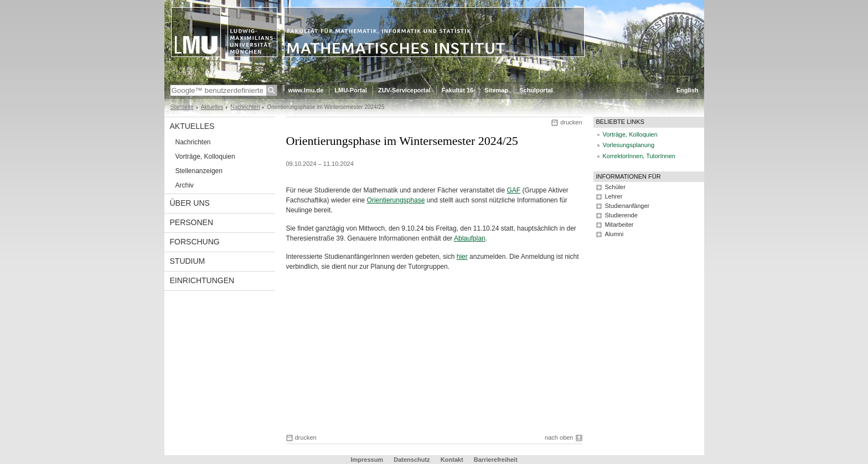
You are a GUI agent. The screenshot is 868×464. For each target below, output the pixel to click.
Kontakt (452, 460)
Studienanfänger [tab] (627, 206)
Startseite (182, 107)
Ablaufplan (470, 238)
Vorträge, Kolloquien (205, 157)
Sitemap (496, 90)
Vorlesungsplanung (629, 145)
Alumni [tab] (614, 234)
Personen (192, 222)
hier (462, 257)
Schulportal (536, 90)
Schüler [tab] (615, 187)
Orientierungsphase (396, 200)
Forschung (195, 242)
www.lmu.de (306, 90)
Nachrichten (245, 107)
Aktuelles (212, 107)
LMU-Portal (351, 90)
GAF (513, 190)
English (688, 90)
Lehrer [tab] (614, 196)
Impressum (367, 460)
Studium (188, 261)
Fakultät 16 (458, 90)
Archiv (185, 185)
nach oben (559, 437)
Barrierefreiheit (496, 460)
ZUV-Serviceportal (404, 90)
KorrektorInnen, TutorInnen (639, 156)
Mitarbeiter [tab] (619, 225)
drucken (571, 122)
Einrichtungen (202, 280)
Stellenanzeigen (199, 171)
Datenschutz (412, 460)
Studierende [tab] (621, 215)
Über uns (190, 203)
